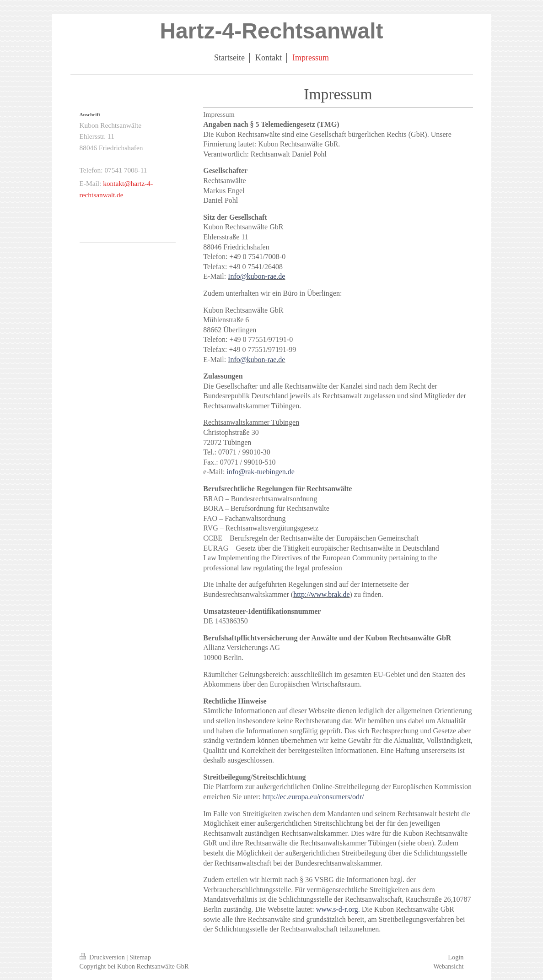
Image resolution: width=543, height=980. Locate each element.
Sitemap (140, 957)
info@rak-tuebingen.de (260, 472)
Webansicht (448, 966)
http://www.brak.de (321, 594)
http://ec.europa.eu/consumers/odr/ (313, 797)
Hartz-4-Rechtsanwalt (271, 31)
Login (456, 957)
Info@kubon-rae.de (256, 276)
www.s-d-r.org (337, 909)
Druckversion (103, 957)
